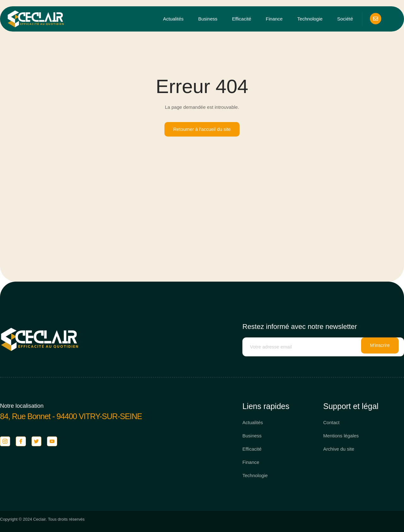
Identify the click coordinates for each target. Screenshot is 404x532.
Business (208, 19)
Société (345, 19)
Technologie (310, 19)
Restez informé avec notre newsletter (300, 327)
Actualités (174, 19)
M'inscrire (380, 347)
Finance (275, 19)
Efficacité (242, 19)
